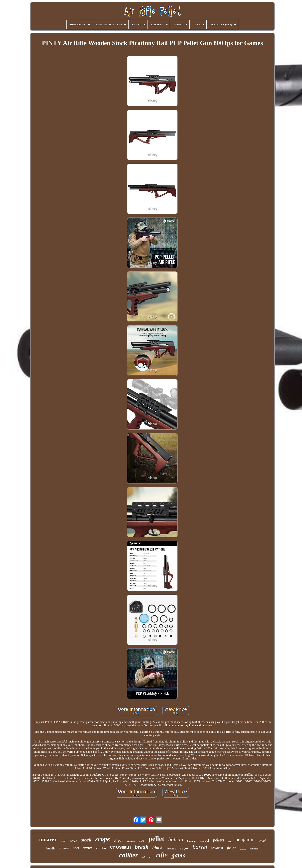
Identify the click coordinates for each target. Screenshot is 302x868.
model (204, 840)
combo (101, 848)
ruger (184, 849)
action (74, 841)
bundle (51, 848)
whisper (147, 857)
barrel (200, 847)
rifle (162, 855)
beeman (171, 848)
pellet (156, 839)
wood (262, 841)
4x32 (142, 841)
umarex (48, 839)
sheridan (131, 841)
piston (243, 849)
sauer (88, 848)
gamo (179, 855)
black (157, 848)
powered (254, 849)
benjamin (245, 840)
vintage (64, 848)
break (142, 847)
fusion (232, 848)
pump (63, 841)
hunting (191, 841)
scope (103, 839)
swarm (217, 848)
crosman (120, 847)
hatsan (176, 839)
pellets (219, 840)
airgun (118, 840)
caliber (128, 855)
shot (76, 848)
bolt (230, 842)
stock (86, 840)
